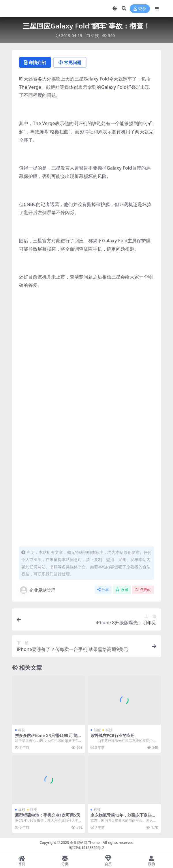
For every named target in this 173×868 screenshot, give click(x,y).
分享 (103, 590)
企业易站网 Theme (85, 843)
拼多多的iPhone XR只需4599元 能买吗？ (48, 738)
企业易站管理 (37, 590)
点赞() (143, 590)
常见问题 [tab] (70, 62)
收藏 (122, 590)
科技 (95, 35)
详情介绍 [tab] (35, 62)
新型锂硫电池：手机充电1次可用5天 (48, 815)
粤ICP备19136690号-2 (87, 848)
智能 (97, 730)
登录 (140, 9)
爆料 (22, 810)
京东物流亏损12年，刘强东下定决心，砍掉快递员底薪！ (121, 817)
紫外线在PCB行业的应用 (113, 735)
